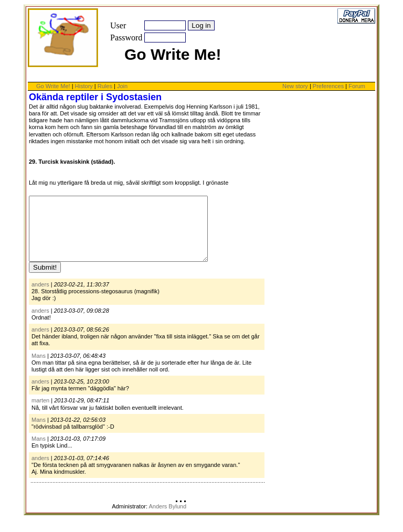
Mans (39, 368)
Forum (357, 86)
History (84, 86)
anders (40, 297)
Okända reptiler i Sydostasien (95, 97)
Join (122, 86)
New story (295, 86)
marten (40, 413)
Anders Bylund (167, 519)
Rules (105, 86)
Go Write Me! (53, 86)
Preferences (329, 86)
